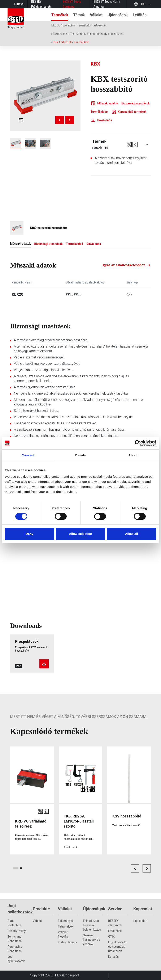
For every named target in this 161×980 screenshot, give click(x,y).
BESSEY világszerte (115, 923)
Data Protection (14, 923)
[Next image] (70, 120)
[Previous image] (60, 120)
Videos (37, 921)
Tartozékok (99, 25)
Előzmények (66, 921)
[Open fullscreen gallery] (21, 120)
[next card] (147, 868)
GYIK (111, 937)
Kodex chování (67, 942)
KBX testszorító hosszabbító (71, 42)
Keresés (113, 957)
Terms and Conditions (15, 939)
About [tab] (133, 455)
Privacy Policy (17, 931)
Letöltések (115, 931)
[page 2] (21, 868)
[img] (45, 96)
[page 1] (16, 868)
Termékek (83, 25)
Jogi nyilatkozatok (16, 959)
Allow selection (81, 534)
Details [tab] (80, 455)
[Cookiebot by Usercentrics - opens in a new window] (138, 443)
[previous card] (135, 868)
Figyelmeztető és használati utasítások (117, 947)
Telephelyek (66, 926)
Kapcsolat (140, 921)
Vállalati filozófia (63, 934)
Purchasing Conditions (15, 949)
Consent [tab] (28, 455)
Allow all (131, 534)
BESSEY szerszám (63, 25)
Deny (29, 534)
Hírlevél (19, 4)
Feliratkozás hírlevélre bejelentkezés (92, 925)
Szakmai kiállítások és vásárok (92, 940)
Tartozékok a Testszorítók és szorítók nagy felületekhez (88, 34)
